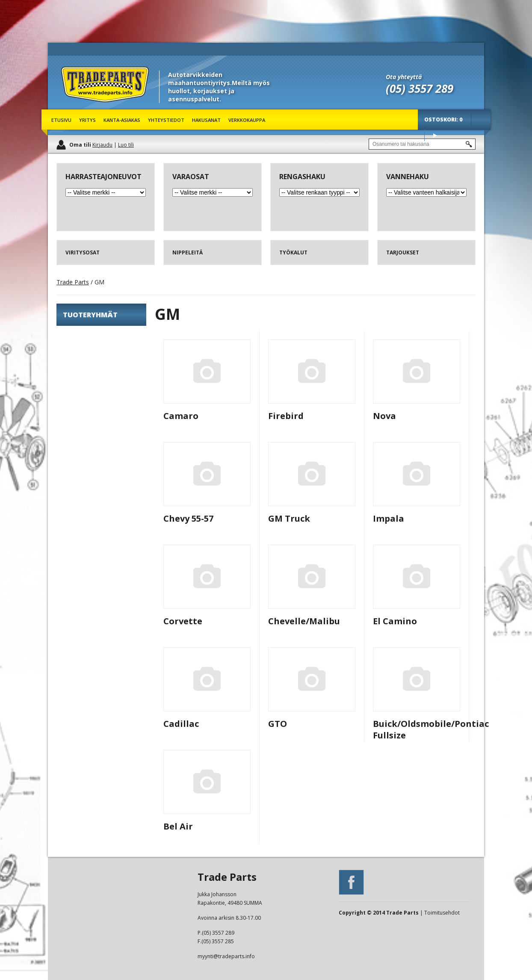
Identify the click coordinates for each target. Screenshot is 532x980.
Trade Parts (77, 107)
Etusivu (61, 120)
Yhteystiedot (166, 120)
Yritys (87, 120)
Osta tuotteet (435, 135)
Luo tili (126, 145)
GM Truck (289, 518)
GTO (278, 724)
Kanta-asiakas (122, 120)
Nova (384, 416)
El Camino (395, 621)
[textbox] (422, 144)
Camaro (181, 416)
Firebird (286, 416)
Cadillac (181, 724)
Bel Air (178, 826)
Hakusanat (206, 120)
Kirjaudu (102, 145)
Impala (389, 518)
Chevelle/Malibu (304, 621)
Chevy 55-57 (188, 518)
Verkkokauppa (247, 120)
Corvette (183, 621)
